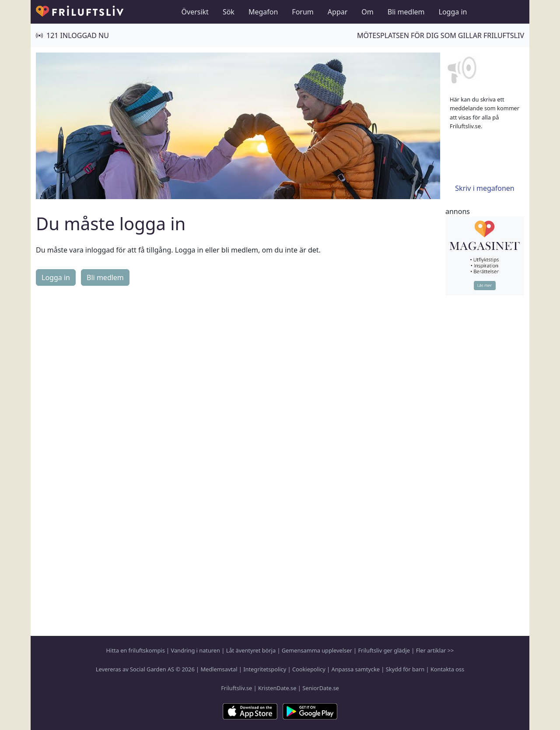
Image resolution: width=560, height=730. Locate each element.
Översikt (195, 12)
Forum (303, 12)
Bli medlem (406, 12)
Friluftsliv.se (236, 688)
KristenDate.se (277, 688)
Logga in (453, 12)
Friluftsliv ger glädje (384, 650)
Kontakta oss (447, 669)
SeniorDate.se (321, 688)
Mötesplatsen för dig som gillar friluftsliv (441, 35)
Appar (338, 12)
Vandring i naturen (196, 650)
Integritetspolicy (265, 669)
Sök (229, 12)
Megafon (263, 12)
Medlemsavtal (219, 669)
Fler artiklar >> (435, 650)
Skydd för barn (405, 669)
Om (367, 12)
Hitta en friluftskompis (136, 650)
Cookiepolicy (309, 669)
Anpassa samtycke (356, 669)
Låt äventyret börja (251, 650)
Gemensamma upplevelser (317, 650)
